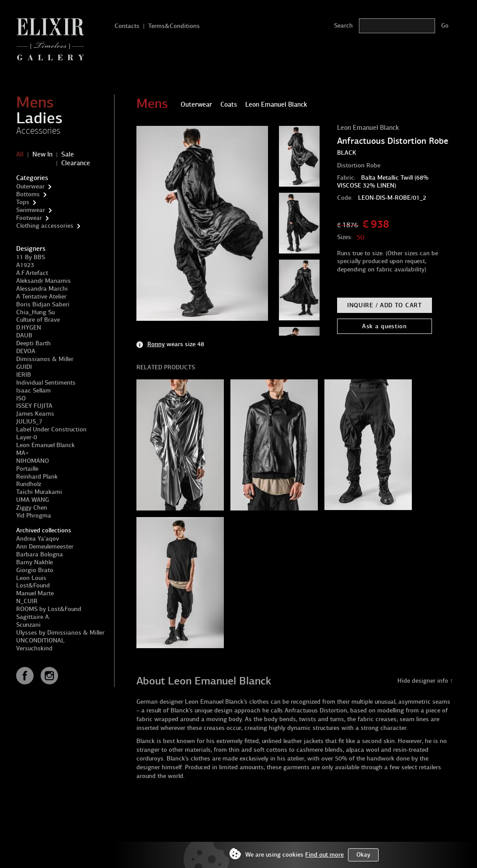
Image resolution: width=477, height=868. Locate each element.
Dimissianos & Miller (45, 359)
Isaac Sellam (33, 391)
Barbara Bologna (40, 554)
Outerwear (30, 186)
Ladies (39, 118)
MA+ (23, 453)
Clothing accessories (45, 226)
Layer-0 (27, 437)
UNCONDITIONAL (40, 641)
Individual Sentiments (46, 383)
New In (42, 154)
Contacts (127, 26)
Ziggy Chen (32, 508)
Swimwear (31, 210)
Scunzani (28, 625)
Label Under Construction (51, 429)
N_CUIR (27, 601)
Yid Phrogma (34, 516)
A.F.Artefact (32, 273)
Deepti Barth (33, 343)
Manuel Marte (35, 593)
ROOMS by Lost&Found (49, 609)
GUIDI (24, 367)
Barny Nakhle (35, 562)
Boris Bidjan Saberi (43, 304)
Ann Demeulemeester (45, 547)
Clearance (76, 163)
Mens (35, 102)
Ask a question (385, 326)
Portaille (27, 469)
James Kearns (35, 414)
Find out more (324, 855)
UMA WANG (33, 500)
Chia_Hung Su (35, 312)
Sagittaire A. (33, 617)
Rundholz (29, 484)
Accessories (38, 131)
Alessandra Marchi (42, 289)
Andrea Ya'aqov (38, 539)
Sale (68, 154)
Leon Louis (31, 578)
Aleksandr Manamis (44, 281)
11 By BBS (31, 257)
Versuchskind (34, 648)
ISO (21, 398)
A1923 (25, 265)
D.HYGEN (29, 328)
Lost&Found (33, 585)
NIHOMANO (33, 461)
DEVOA (26, 351)
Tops (23, 202)
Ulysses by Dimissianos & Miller (60, 633)
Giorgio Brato (35, 570)
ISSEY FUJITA (34, 406)
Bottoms (28, 194)
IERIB (24, 375)
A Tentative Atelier (41, 297)
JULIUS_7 (29, 422)
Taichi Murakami (39, 492)
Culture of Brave (38, 320)
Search (343, 26)
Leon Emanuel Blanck (45, 445)
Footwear (29, 218)
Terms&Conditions (174, 26)
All (20, 154)
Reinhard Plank (37, 477)
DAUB (24, 335)
